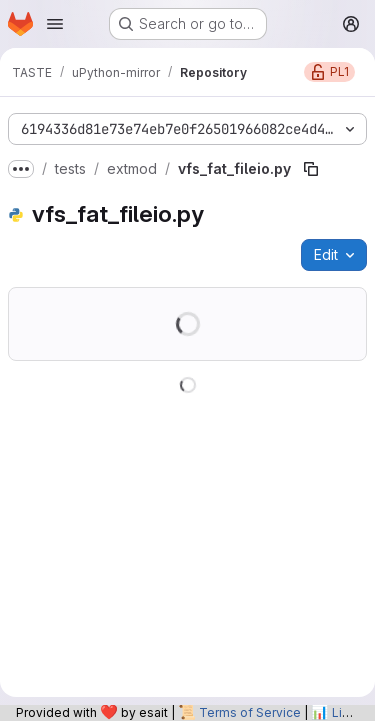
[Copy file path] (311, 169)
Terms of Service (250, 712)
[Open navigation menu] (55, 24)
